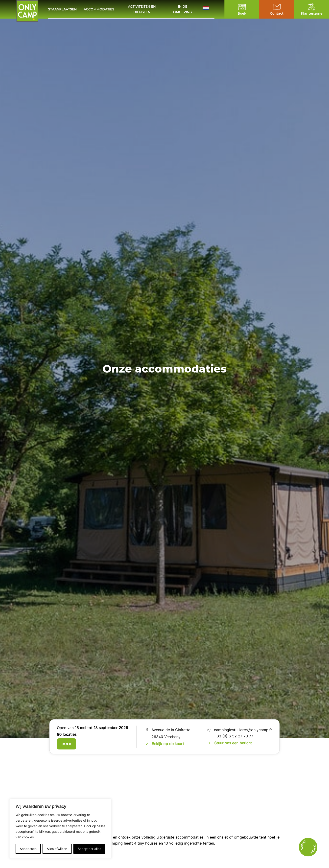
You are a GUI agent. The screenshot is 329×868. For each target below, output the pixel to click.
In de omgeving (183, 9)
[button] (209, 9)
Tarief (313, 849)
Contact (277, 13)
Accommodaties (99, 9)
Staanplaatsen (62, 9)
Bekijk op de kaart (168, 744)
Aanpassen (28, 849)
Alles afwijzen (57, 849)
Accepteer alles (89, 849)
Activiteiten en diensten (142, 9)
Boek (66, 744)
